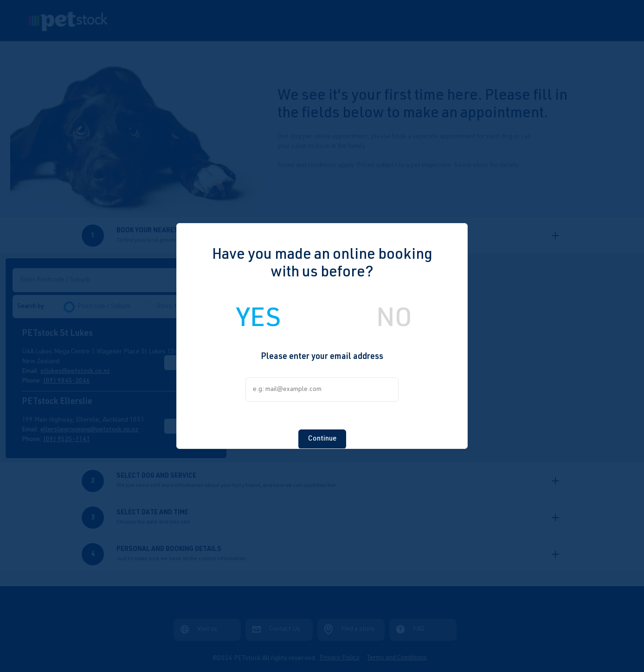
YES (258, 312)
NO (394, 312)
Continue (322, 431)
